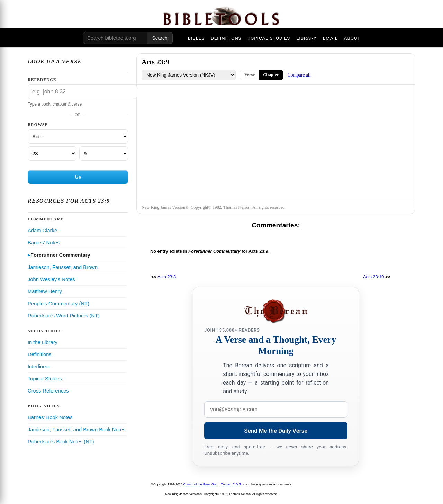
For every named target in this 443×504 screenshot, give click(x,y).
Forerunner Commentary (60, 255)
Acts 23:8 (167, 277)
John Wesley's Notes (51, 279)
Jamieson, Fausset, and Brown (63, 267)
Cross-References (48, 391)
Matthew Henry (45, 291)
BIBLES (196, 38)
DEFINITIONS (226, 38)
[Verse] (104, 154)
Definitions (40, 354)
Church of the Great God (201, 484)
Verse (250, 75)
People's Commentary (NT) (58, 304)
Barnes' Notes (44, 243)
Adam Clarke (42, 231)
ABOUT (352, 38)
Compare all (299, 75)
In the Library (43, 342)
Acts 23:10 (373, 277)
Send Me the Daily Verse (276, 431)
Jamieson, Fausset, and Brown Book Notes (76, 430)
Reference (42, 80)
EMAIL (330, 38)
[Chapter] (52, 154)
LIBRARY (306, 38)
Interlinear (39, 367)
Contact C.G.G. (232, 484)
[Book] (78, 137)
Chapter (271, 75)
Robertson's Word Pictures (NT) (64, 316)
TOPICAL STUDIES (269, 38)
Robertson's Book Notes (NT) (61, 442)
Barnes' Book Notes (50, 417)
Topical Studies (45, 379)
